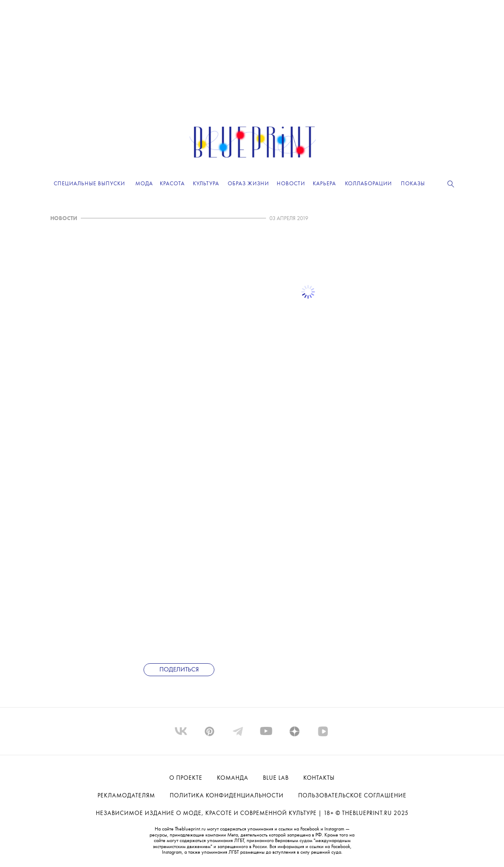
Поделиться (179, 670)
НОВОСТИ (64, 219)
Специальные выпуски (89, 184)
